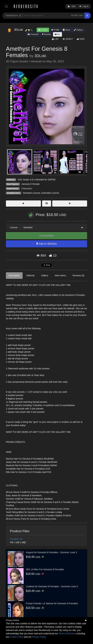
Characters (27, 188)
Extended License (50, 193)
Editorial (30, 275)
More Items (60, 275)
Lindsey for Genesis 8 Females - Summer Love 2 (52, 586)
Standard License (31, 193)
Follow (43, 30)
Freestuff (33, 34)
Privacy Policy (39, 637)
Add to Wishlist (46, 244)
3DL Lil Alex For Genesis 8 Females (45, 569)
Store (67, 30)
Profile (55, 30)
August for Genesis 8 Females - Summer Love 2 (52, 552)
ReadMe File (16, 539)
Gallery (78, 30)
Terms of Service (67, 634)
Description (14, 275)
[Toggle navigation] (6, 6)
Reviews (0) (79, 275)
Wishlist (46, 34)
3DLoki (40, 56)
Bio (57, 34)
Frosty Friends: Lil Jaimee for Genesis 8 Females (52, 603)
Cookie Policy (16, 637)
